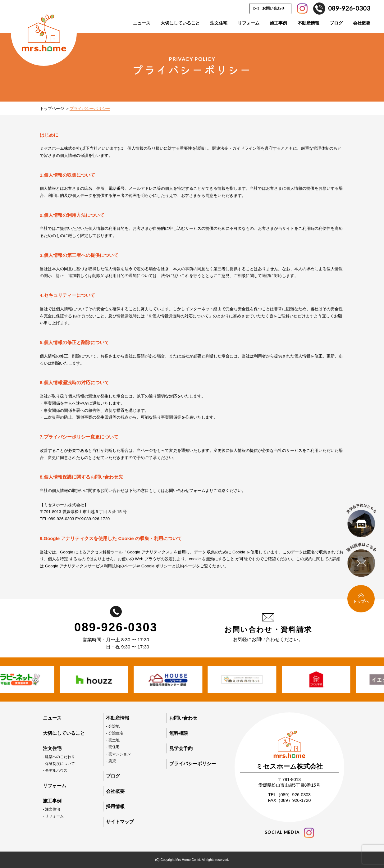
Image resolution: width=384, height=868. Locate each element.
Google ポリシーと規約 (163, 566)
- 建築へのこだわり (59, 757)
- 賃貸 (111, 761)
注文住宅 (219, 23)
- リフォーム (53, 816)
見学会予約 (181, 748)
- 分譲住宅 (115, 733)
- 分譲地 (113, 726)
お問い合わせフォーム (185, 491)
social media (289, 833)
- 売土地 (113, 740)
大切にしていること (180, 23)
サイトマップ (120, 822)
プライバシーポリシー (193, 763)
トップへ (361, 598)
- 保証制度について (59, 764)
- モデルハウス (55, 770)
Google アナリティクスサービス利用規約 (82, 566)
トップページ (52, 109)
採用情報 (115, 806)
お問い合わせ (273, 8)
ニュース (142, 23)
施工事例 (278, 23)
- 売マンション (118, 754)
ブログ (336, 23)
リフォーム (249, 23)
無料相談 (179, 733)
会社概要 (362, 23)
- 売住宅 (113, 747)
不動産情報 (309, 23)
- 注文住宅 (52, 809)
